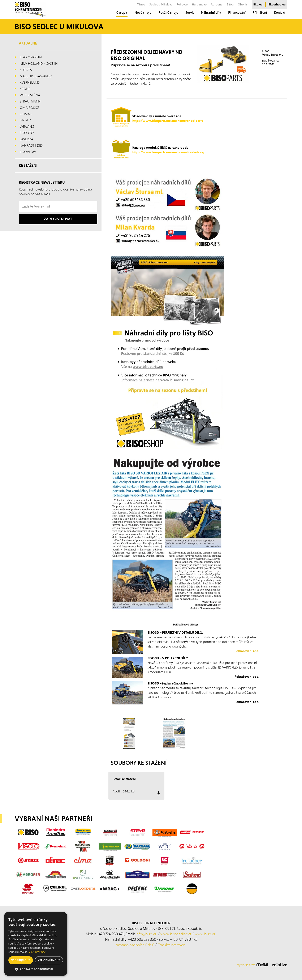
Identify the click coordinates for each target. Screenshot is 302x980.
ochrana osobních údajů (135, 945)
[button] (36, 969)
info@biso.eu (146, 934)
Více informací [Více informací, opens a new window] (38, 952)
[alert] (36, 944)
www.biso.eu (205, 934)
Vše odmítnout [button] (49, 960)
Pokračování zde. (247, 651)
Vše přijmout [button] (21, 960)
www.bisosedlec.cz (176, 934)
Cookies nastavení (172, 945)
